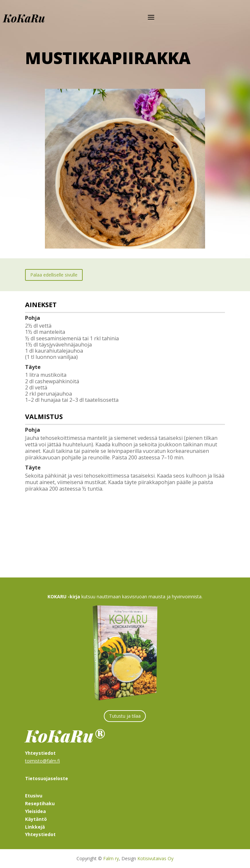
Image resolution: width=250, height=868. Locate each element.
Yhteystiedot (40, 834)
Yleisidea (35, 811)
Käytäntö (36, 819)
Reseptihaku (40, 803)
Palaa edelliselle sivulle (54, 275)
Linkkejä (35, 827)
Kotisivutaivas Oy (155, 858)
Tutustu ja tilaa (125, 716)
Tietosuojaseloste (47, 778)
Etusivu (34, 796)
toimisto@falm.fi (42, 761)
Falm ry (111, 858)
